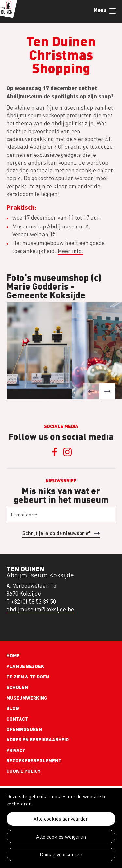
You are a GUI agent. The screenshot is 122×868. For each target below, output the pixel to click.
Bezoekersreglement (34, 760)
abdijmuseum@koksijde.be (40, 609)
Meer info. (70, 251)
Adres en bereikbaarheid (38, 739)
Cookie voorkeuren (61, 854)
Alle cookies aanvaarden (61, 819)
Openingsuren (24, 729)
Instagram (68, 452)
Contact (17, 719)
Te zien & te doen (28, 677)
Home (13, 655)
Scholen (17, 687)
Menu (113, 11)
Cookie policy (24, 771)
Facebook (55, 452)
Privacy (16, 750)
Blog (13, 708)
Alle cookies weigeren (61, 837)
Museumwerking (27, 698)
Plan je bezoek (25, 666)
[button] (91, 391)
